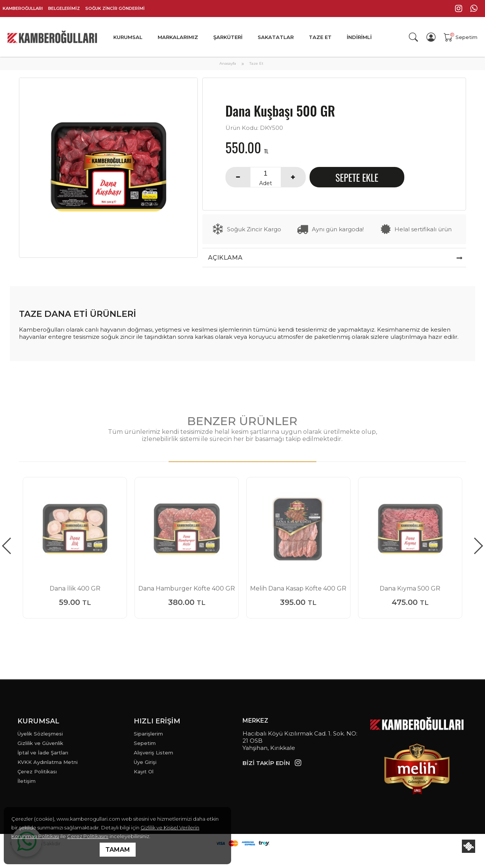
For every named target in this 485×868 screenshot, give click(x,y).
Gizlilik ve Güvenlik (40, 743)
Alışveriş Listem (153, 753)
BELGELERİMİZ (64, 8)
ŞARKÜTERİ (228, 37)
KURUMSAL (128, 37)
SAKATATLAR (276, 37)
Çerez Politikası (37, 771)
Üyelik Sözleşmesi (40, 734)
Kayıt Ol (144, 771)
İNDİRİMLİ (359, 37)
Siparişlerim (148, 734)
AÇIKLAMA (225, 258)
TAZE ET (320, 37)
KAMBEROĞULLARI (23, 8)
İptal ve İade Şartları (43, 753)
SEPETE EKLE (357, 177)
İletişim (27, 781)
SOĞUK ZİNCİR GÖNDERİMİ (115, 8)
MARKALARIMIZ (178, 37)
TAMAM (118, 850)
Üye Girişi (145, 762)
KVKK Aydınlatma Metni (48, 762)
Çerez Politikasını (88, 836)
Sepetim (145, 743)
